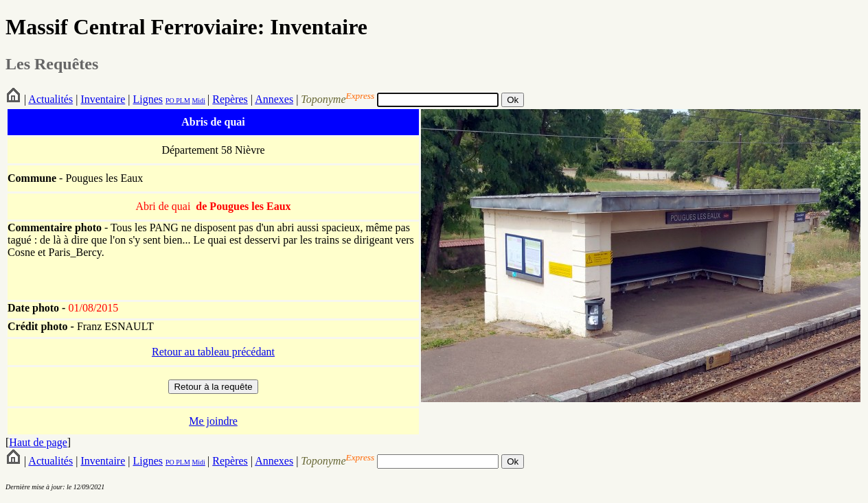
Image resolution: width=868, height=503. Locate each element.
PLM (182, 101)
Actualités (50, 99)
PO (170, 101)
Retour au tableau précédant (213, 352)
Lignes (148, 99)
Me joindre (213, 421)
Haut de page (38, 442)
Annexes (274, 99)
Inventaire (103, 99)
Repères (230, 99)
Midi (198, 101)
